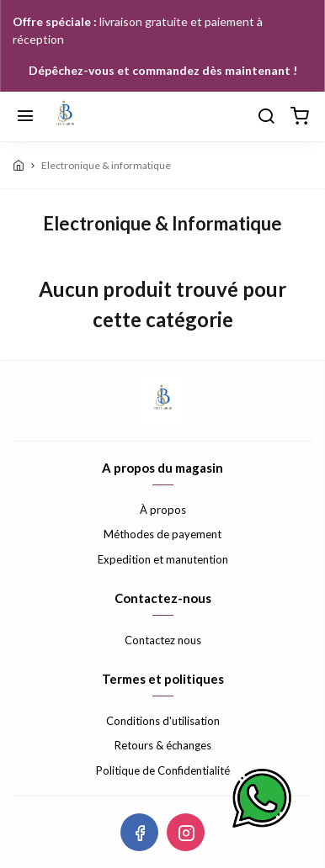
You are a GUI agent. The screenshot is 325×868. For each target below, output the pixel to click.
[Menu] (25, 117)
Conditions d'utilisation (163, 721)
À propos (163, 510)
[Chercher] (266, 117)
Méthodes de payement (162, 534)
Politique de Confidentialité (163, 770)
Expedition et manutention (163, 559)
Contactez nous (163, 640)
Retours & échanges (163, 745)
